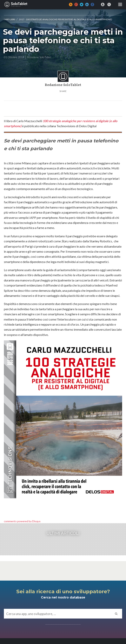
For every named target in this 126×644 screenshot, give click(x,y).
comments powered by (22, 521)
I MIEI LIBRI (10, 19)
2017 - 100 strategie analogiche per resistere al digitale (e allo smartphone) (65, 19)
